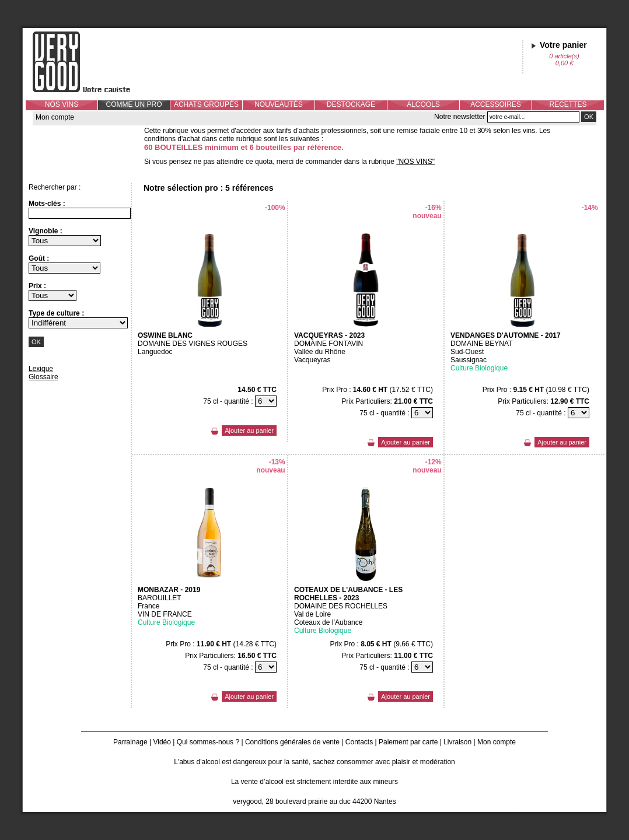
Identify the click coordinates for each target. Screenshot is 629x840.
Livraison (457, 742)
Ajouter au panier (249, 430)
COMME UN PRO (134, 104)
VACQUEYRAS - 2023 (329, 335)
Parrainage (130, 742)
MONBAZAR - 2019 (169, 590)
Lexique (41, 369)
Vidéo (162, 742)
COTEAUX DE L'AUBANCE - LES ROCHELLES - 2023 (348, 594)
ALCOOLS (423, 104)
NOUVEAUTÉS (279, 104)
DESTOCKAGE (351, 104)
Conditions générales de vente (292, 742)
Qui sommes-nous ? (208, 742)
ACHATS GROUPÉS (206, 104)
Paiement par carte (408, 742)
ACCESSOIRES (496, 104)
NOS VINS (62, 104)
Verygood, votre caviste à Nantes (90, 62)
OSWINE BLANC (165, 335)
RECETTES (568, 104)
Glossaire (43, 377)
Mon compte (55, 117)
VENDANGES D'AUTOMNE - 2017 (506, 335)
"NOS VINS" (415, 162)
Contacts (359, 742)
